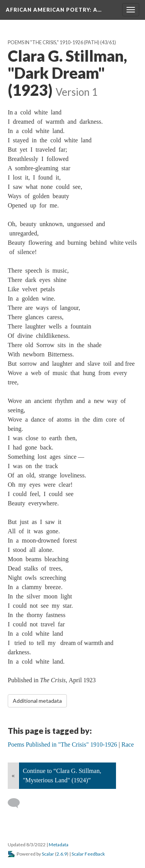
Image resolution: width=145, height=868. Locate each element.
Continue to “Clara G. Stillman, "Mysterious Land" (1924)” (62, 775)
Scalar (48, 854)
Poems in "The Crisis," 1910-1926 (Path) (54, 42)
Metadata (59, 845)
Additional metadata (37, 701)
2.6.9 (62, 854)
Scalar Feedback (88, 854)
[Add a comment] (17, 803)
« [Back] (13, 775)
